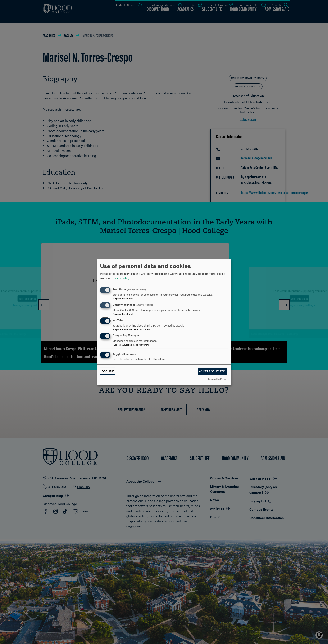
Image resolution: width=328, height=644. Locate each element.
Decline (108, 371)
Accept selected (212, 371)
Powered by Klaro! (217, 379)
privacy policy (120, 278)
